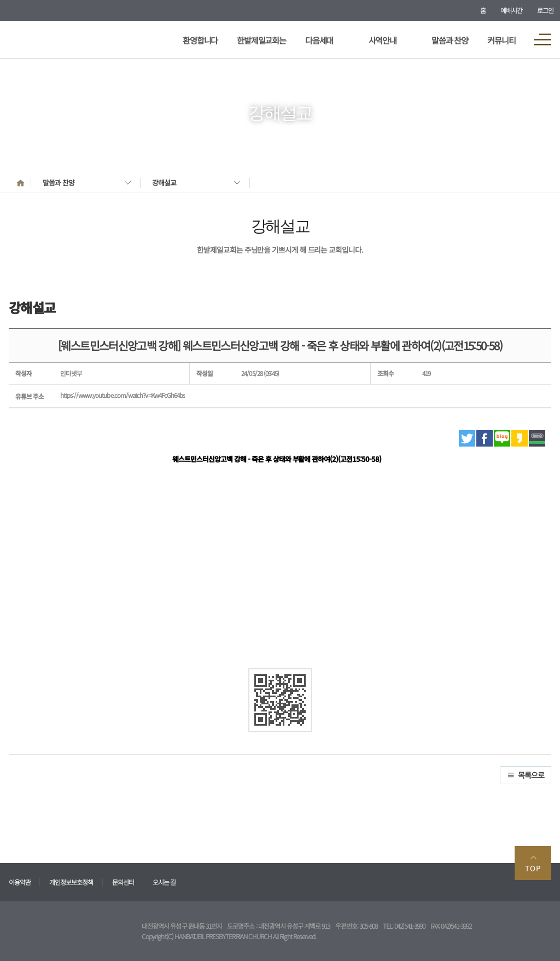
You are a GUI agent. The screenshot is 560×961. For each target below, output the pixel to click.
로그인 (545, 10)
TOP (533, 863)
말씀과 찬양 (450, 40)
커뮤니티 (501, 40)
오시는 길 (164, 882)
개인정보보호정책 (71, 882)
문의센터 (123, 882)
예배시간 (511, 10)
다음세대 (319, 40)
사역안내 (383, 40)
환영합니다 (200, 40)
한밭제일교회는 (261, 40)
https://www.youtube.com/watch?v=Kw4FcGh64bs (122, 395)
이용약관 (20, 882)
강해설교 (164, 183)
